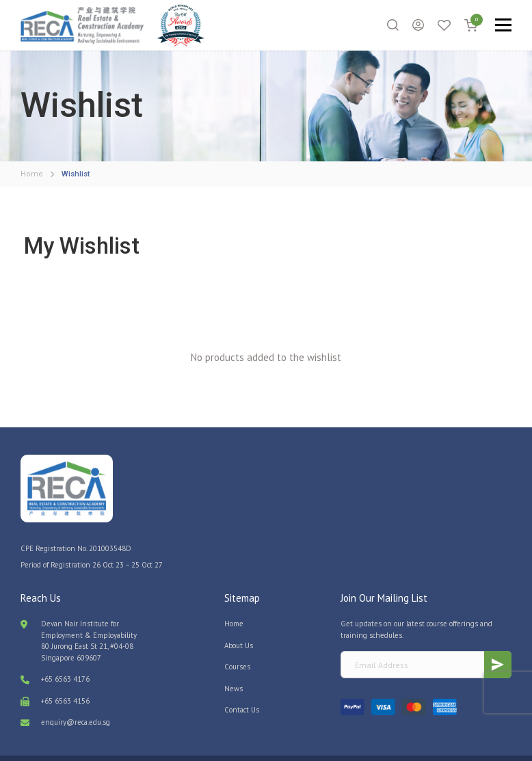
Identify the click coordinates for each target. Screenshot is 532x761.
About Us (239, 622)
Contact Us (242, 687)
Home (234, 601)
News (234, 665)
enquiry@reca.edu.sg (76, 699)
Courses (237, 644)
